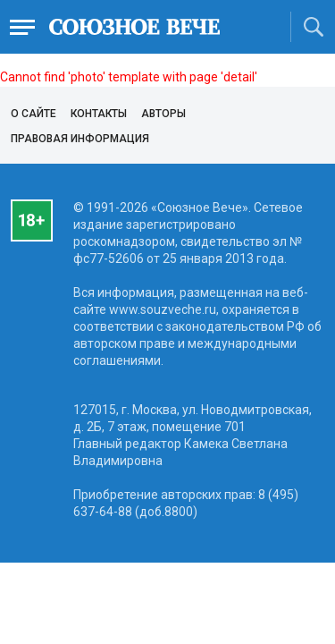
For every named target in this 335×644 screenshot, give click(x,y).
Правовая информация (80, 139)
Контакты (99, 114)
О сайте (33, 114)
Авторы (163, 114)
